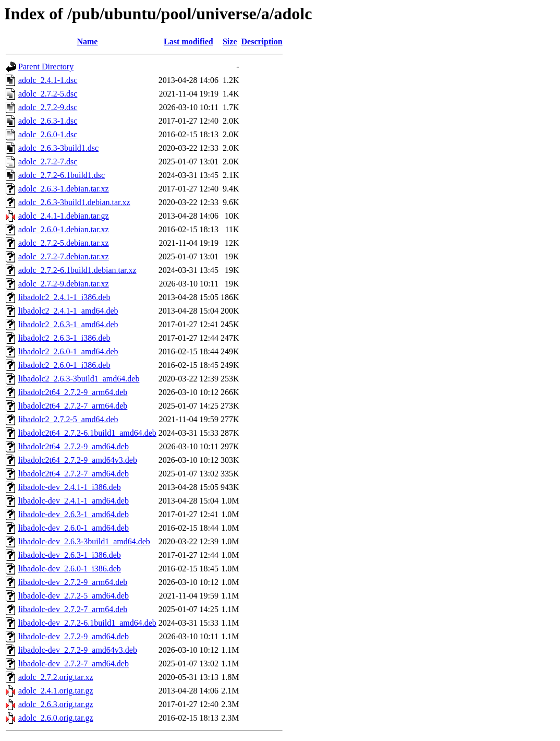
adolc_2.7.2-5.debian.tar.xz (64, 243)
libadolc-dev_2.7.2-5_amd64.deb (74, 596)
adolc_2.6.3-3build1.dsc (58, 148)
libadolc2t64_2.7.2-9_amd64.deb (74, 446)
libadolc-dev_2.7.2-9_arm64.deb (73, 582)
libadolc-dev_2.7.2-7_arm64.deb (73, 609)
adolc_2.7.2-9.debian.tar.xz (64, 284)
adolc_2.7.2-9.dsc (48, 107)
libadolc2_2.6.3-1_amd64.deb (68, 324)
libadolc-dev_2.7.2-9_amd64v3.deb (78, 650)
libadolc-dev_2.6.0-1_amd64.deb (74, 528)
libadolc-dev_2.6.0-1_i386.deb (70, 569)
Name (87, 41)
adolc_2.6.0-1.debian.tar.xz (64, 229)
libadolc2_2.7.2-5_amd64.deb (68, 419)
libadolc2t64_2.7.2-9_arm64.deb (73, 392)
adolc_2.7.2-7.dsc (48, 162)
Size (230, 41)
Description (262, 41)
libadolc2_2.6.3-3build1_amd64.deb (79, 379)
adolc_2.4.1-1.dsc (48, 80)
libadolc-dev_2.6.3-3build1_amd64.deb (84, 541)
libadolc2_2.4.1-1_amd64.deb (68, 311)
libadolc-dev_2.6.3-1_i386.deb (70, 555)
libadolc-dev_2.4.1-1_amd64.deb (74, 501)
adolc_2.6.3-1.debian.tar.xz (64, 189)
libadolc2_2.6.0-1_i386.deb (64, 365)
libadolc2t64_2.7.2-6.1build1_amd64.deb (87, 433)
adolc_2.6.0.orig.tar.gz (56, 718)
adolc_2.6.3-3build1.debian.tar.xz (74, 202)
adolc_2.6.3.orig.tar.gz (56, 704)
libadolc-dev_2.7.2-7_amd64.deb (74, 664)
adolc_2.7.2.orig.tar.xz (56, 677)
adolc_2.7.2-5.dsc (48, 94)
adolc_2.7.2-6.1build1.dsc (62, 175)
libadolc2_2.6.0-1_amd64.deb (68, 351)
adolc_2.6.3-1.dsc (48, 121)
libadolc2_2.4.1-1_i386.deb (64, 297)
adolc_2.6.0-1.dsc (48, 134)
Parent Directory (46, 67)
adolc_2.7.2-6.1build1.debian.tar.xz (77, 270)
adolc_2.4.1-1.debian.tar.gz (64, 216)
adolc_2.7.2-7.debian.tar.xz (64, 256)
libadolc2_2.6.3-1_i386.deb (64, 338)
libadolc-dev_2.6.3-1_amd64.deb (74, 514)
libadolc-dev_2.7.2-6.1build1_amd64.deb (87, 623)
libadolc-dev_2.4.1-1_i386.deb (70, 487)
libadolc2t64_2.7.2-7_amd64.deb (74, 474)
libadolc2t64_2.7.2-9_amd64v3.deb (78, 460)
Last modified (188, 41)
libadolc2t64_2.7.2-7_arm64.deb (73, 406)
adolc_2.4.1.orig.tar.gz (56, 691)
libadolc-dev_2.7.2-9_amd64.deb (74, 636)
